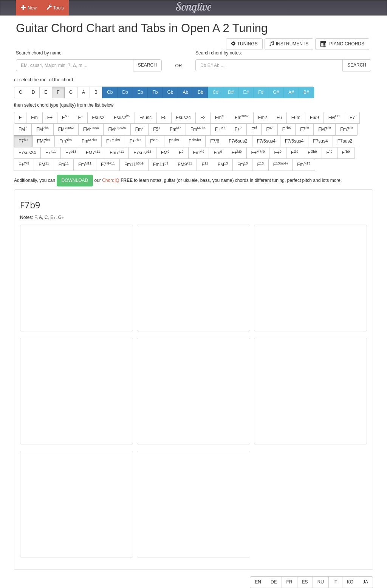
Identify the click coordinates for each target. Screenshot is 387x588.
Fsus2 (98, 118)
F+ (50, 118)
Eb (140, 92)
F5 (164, 118)
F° (80, 118)
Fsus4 (146, 118)
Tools (55, 8)
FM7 (324, 129)
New (29, 8)
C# (216, 92)
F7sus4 (320, 141)
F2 (203, 118)
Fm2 (263, 118)
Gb (170, 92)
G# (276, 92)
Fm (34, 118)
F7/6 (215, 141)
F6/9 (314, 118)
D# (231, 92)
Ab (185, 92)
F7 (352, 118)
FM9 (185, 164)
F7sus (142, 153)
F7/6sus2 (238, 141)
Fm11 (134, 164)
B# (306, 92)
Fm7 (346, 129)
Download (75, 180)
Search (147, 65)
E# (246, 92)
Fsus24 (183, 118)
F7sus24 (27, 153)
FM (334, 117)
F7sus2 (345, 141)
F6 (279, 118)
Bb (200, 92)
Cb (110, 92)
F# (261, 92)
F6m (296, 118)
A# (291, 92)
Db (125, 92)
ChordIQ (111, 180)
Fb (155, 92)
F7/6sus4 (266, 141)
